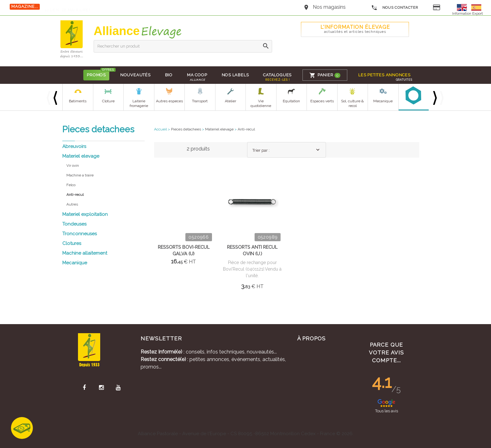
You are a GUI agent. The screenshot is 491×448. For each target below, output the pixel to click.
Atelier (230, 101)
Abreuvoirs (74, 146)
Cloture (108, 101)
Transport (200, 101)
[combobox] (287, 150)
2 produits (198, 149)
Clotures (72, 243)
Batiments (78, 101)
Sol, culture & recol (352, 103)
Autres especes (169, 101)
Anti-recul (246, 129)
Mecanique (383, 101)
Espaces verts (322, 101)
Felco (71, 185)
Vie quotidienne (261, 103)
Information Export (468, 13)
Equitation (291, 101)
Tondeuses (74, 224)
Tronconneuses (80, 234)
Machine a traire (80, 175)
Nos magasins (329, 7)
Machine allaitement (85, 253)
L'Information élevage (355, 29)
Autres (72, 204)
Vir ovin (73, 165)
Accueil (160, 129)
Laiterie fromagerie (139, 103)
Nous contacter (395, 8)
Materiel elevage (81, 156)
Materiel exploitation (85, 214)
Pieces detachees (186, 129)
